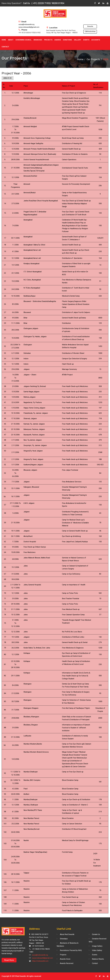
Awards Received (67, 963)
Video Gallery (97, 950)
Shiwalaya (64, 939)
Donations (67, 40)
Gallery (78, 40)
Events (86, 40)
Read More (9, 960)
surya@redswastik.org (26, 24)
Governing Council (24, 40)
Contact (5, 47)
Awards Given (65, 959)
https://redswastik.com (40, 961)
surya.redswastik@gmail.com (29, 27)
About (11, 40)
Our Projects (93, 59)
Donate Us (96, 934)
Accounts (96, 40)
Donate (90, 26)
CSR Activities (90, 32)
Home (4, 40)
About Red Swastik (67, 934)
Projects (48, 40)
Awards (58, 40)
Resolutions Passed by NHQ (71, 950)
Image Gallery (97, 946)
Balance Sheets (98, 959)
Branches (38, 40)
